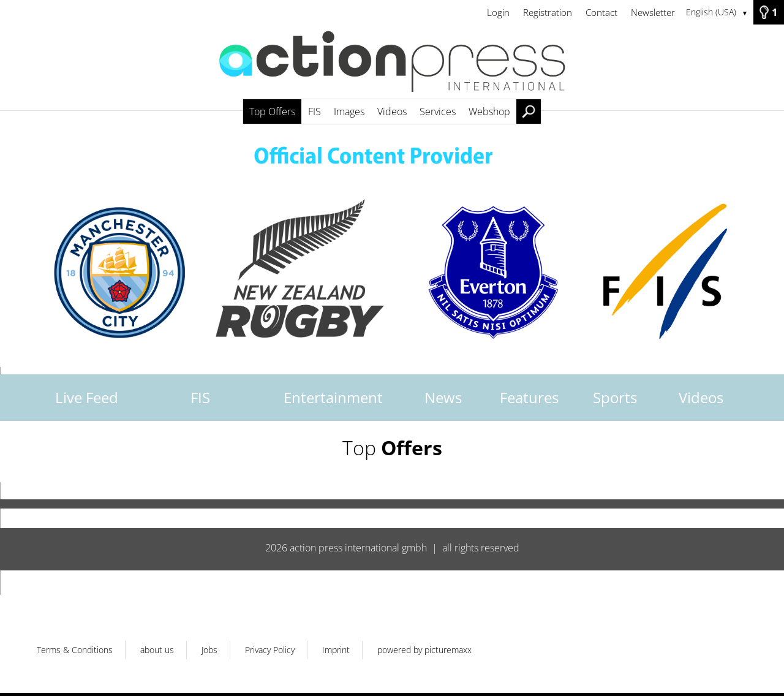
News (443, 397)
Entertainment (333, 397)
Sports (615, 397)
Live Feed (87, 397)
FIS (200, 397)
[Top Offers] (392, 67)
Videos (701, 397)
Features (529, 397)
